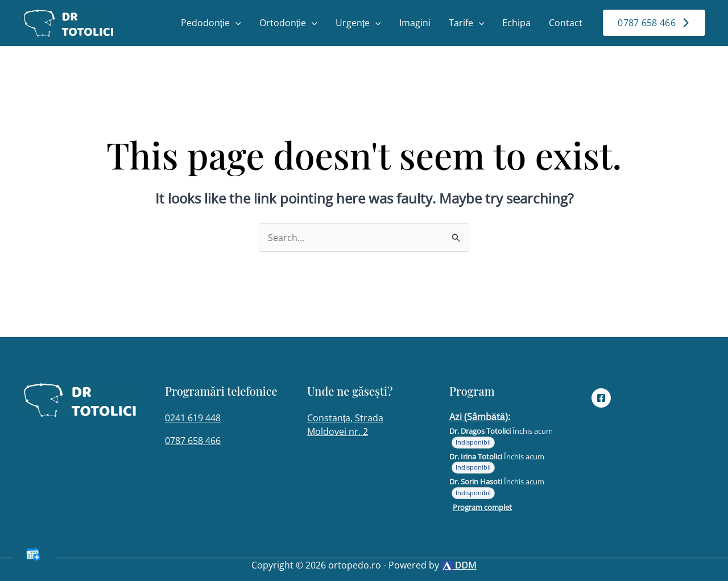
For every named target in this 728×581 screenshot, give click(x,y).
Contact (566, 23)
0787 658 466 (193, 441)
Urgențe (358, 23)
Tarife (467, 23)
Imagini (415, 23)
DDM (459, 565)
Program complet (482, 507)
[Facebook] (601, 398)
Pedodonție (211, 23)
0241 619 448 (193, 418)
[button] (235, 23)
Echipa (516, 23)
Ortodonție (288, 23)
